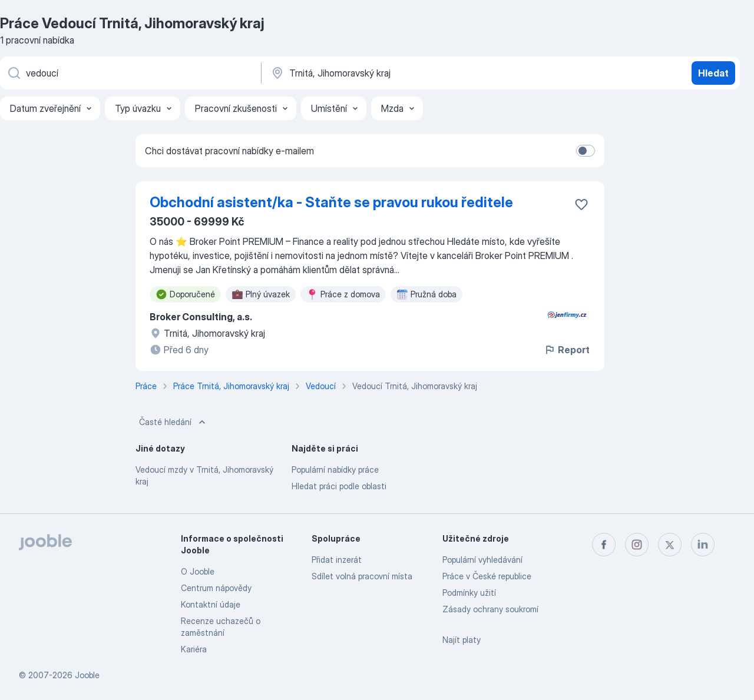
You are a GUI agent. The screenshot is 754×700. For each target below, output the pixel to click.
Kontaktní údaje (211, 604)
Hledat (713, 73)
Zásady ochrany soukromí (490, 609)
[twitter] (670, 545)
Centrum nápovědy (216, 588)
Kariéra (194, 649)
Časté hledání (173, 422)
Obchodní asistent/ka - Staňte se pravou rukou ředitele (331, 202)
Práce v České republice (487, 576)
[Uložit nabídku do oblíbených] (581, 204)
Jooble (87, 675)
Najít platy (462, 640)
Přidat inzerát (337, 560)
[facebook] (604, 545)
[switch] (586, 151)
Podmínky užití (469, 593)
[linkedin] (703, 545)
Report (567, 350)
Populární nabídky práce (335, 470)
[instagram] (637, 545)
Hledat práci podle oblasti (339, 486)
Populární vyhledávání (482, 560)
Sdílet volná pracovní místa (362, 576)
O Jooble (198, 571)
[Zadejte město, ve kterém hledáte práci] (393, 73)
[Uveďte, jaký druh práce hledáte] (130, 73)
